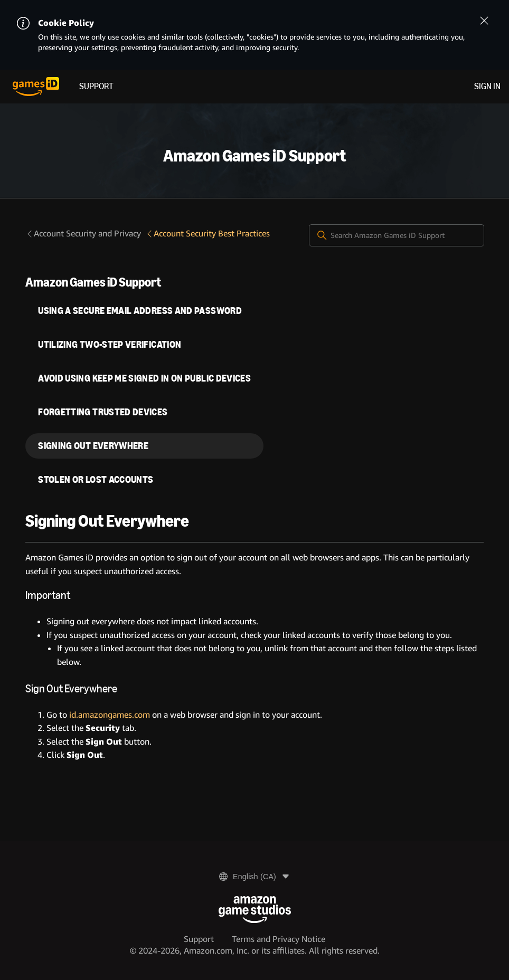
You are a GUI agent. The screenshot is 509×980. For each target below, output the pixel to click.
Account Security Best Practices (208, 234)
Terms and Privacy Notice (279, 939)
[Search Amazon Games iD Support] (397, 235)
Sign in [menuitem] (487, 86)
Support (96, 86)
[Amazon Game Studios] (255, 910)
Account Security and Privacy (83, 234)
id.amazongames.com (110, 715)
